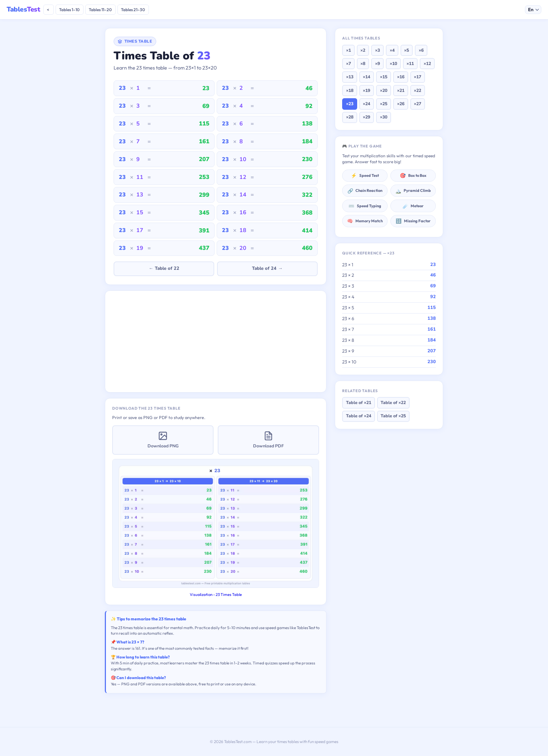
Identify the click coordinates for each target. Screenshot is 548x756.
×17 (417, 77)
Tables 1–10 (69, 10)
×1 (348, 50)
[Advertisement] (216, 341)
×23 (350, 104)
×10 (393, 63)
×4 (392, 50)
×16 (401, 77)
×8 (363, 63)
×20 (384, 90)
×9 (377, 63)
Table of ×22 (393, 402)
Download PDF (268, 440)
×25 (384, 104)
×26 (401, 104)
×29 (366, 117)
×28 (350, 117)
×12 (427, 63)
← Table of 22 (164, 268)
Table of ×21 (359, 402)
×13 (350, 77)
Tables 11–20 (100, 10)
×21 (401, 90)
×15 (384, 77)
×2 (363, 50)
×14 (366, 77)
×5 (406, 50)
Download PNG (163, 440)
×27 (417, 104)
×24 (366, 104)
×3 (377, 50)
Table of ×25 (393, 416)
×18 (350, 90)
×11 (410, 63)
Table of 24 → (267, 268)
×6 (421, 50)
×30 (384, 117)
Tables (23, 9)
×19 (366, 90)
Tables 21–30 (133, 10)
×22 (417, 90)
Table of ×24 (359, 416)
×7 (348, 63)
